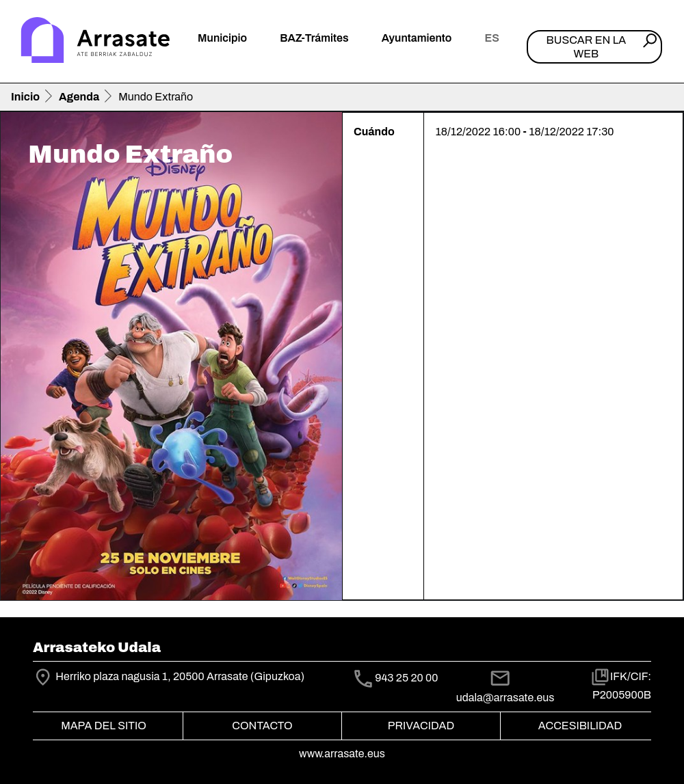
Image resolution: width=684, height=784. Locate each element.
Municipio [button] (222, 38)
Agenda (79, 97)
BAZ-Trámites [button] (314, 38)
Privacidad (421, 726)
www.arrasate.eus (342, 754)
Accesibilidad (580, 726)
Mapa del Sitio (104, 726)
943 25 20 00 (406, 678)
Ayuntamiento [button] (417, 38)
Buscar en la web (587, 46)
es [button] (491, 38)
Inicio (25, 97)
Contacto (262, 726)
